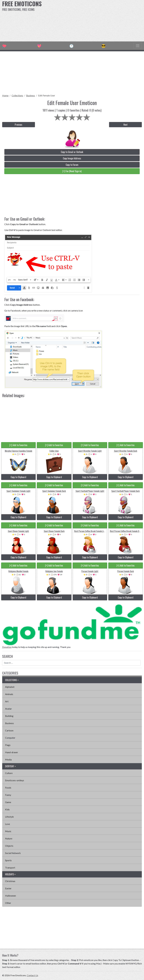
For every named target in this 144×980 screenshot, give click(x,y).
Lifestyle (9, 817)
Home (5, 95)
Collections (17, 95)
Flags (8, 745)
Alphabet (10, 687)
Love (7, 824)
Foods (8, 788)
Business (31, 95)
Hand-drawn (11, 752)
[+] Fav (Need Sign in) (72, 171)
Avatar (8, 709)
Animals (9, 694)
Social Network (13, 853)
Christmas (10, 881)
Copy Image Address (72, 158)
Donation (7, 647)
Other (8, 903)
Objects (9, 846)
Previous (18, 125)
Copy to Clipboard (18, 477)
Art (7, 701)
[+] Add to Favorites (18, 445)
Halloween (10, 896)
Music (8, 831)
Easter (8, 888)
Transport (10, 868)
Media (8, 759)
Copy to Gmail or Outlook (72, 152)
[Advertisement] (97, 20)
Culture (9, 773)
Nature (9, 838)
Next (126, 125)
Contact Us (32, 975)
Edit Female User (47, 95)
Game (8, 802)
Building (9, 716)
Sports (8, 860)
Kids (7, 809)
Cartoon (9, 730)
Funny (8, 795)
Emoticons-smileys (15, 780)
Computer (10, 738)
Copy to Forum (72, 165)
